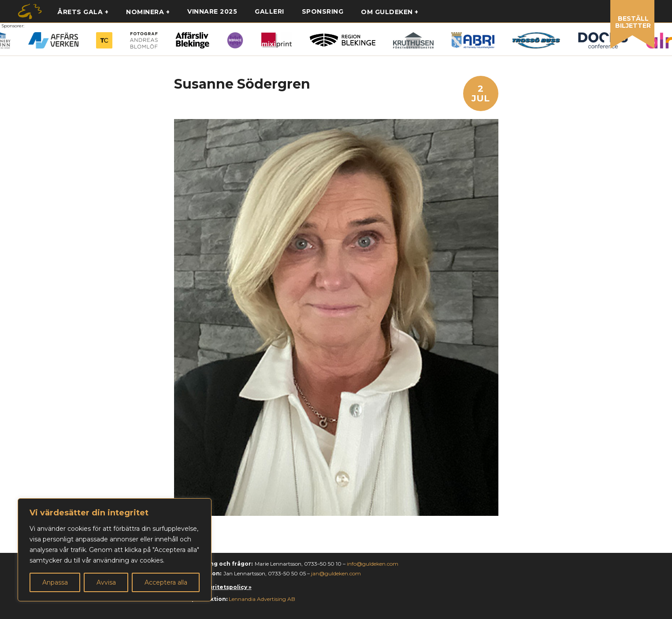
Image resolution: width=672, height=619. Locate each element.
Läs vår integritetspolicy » (213, 587)
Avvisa (106, 582)
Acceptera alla (166, 582)
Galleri (269, 11)
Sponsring (323, 11)
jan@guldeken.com (336, 573)
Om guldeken (387, 12)
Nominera (145, 12)
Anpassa (55, 582)
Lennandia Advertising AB (262, 599)
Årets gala (80, 12)
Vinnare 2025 (212, 11)
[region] (115, 550)
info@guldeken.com (373, 564)
